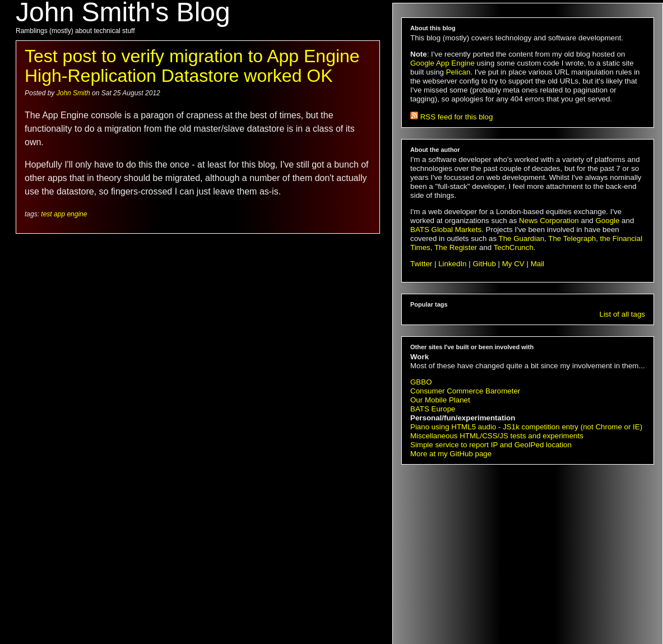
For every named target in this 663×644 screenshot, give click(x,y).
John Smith (74, 93)
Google (607, 221)
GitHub (484, 264)
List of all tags (623, 314)
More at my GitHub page (451, 454)
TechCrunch (514, 247)
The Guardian (522, 238)
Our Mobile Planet (440, 400)
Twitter (421, 264)
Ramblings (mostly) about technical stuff (75, 31)
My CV (513, 264)
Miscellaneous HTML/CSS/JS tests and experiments (497, 436)
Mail (537, 264)
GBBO (421, 382)
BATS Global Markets (446, 230)
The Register (456, 247)
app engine (70, 214)
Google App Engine (442, 63)
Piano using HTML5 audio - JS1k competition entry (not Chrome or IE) (526, 427)
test (46, 214)
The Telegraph (572, 238)
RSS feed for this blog (451, 117)
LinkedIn (452, 264)
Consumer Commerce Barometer (465, 391)
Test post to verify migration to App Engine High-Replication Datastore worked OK (192, 66)
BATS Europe (433, 409)
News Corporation (549, 221)
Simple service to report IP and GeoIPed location (491, 445)
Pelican (458, 72)
